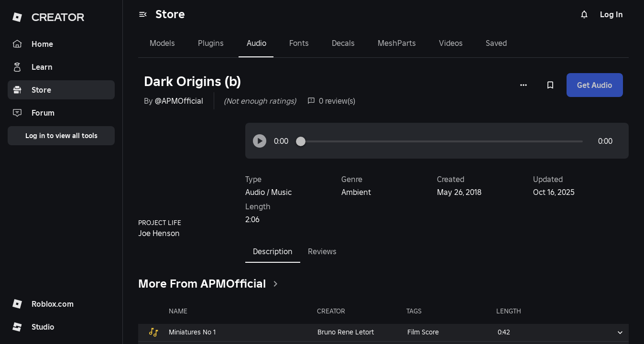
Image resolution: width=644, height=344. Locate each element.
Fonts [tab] (299, 43)
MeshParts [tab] (397, 43)
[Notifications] (584, 14)
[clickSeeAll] (275, 284)
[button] (260, 141)
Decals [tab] (343, 43)
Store (170, 14)
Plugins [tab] (211, 43)
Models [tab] (162, 43)
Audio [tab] (257, 43)
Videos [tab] (451, 43)
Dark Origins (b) (192, 81)
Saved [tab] (496, 43)
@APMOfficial (179, 101)
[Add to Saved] (550, 85)
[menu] (143, 14)
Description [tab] (273, 251)
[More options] (524, 85)
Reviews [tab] (322, 251)
